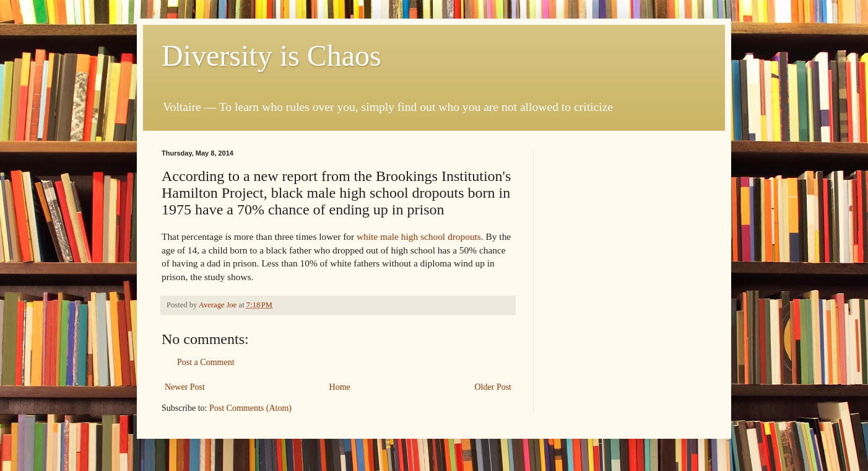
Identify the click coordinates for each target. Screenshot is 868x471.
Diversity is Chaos (271, 55)
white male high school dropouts (419, 236)
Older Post (493, 387)
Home (340, 387)
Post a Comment (206, 362)
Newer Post (185, 387)
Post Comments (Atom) (250, 408)
